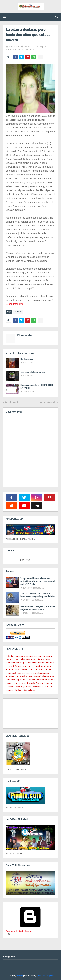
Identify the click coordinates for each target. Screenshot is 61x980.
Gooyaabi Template (45, 976)
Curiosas (12, 50)
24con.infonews (14, 304)
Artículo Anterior (12, 402)
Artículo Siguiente (48, 402)
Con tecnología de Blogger (30, 930)
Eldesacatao (14, 46)
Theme (20, 976)
